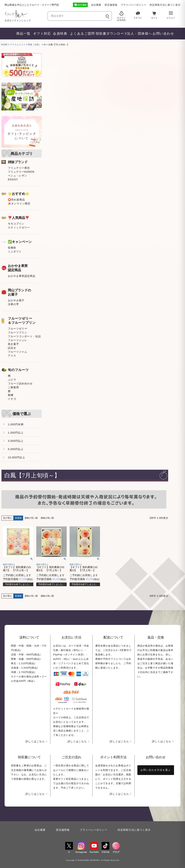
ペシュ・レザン (17, 176)
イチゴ (12, 399)
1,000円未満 (16, 424)
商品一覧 (23, 34)
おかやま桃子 (16, 300)
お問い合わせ (162, 34)
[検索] (107, 16)
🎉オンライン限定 (19, 203)
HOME (4, 45)
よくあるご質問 (81, 34)
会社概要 (96, 5)
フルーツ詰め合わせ (20, 383)
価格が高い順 (47, 518)
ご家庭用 (13, 387)
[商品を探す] (76, 16)
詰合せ (12, 348)
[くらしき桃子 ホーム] (25, 14)
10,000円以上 (16, 457)
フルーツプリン (17, 332)
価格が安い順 (31, 518)
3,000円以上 (16, 441)
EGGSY (13, 179)
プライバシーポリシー (134, 5)
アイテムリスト (18, 45)
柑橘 (11, 395)
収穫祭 (12, 248)
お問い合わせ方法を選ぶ (156, 770)
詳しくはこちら (35, 741)
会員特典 (60, 34)
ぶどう (12, 380)
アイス (12, 356)
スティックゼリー (19, 228)
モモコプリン (16, 224)
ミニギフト (15, 252)
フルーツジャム (17, 352)
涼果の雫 (13, 304)
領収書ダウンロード (110, 34)
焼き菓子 (13, 344)
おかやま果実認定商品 (22, 276)
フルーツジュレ (17, 340)
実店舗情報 (111, 5)
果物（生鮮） (34, 45)
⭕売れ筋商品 (16, 200)
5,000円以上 (16, 449)
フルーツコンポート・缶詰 (24, 336)
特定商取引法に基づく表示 (165, 5)
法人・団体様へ (138, 34)
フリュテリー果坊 (19, 168)
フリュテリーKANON (21, 172)
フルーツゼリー (17, 329)
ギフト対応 (41, 34)
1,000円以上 (16, 433)
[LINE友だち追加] (80, 5)
